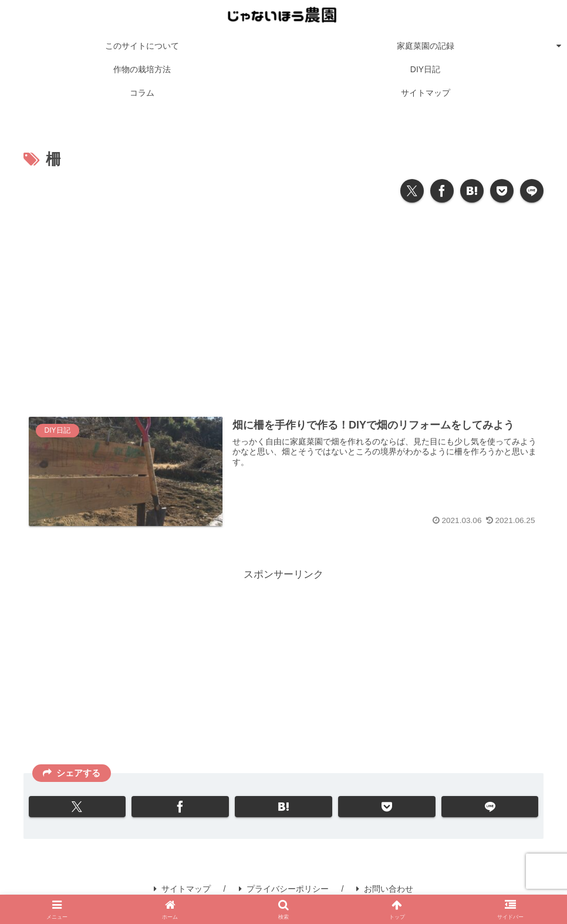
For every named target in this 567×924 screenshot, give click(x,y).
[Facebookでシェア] (442, 191)
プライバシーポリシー (284, 889)
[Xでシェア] (412, 191)
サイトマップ (182, 889)
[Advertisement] (283, 305)
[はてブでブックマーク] (472, 191)
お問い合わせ (385, 889)
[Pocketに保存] (502, 191)
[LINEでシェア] (532, 191)
